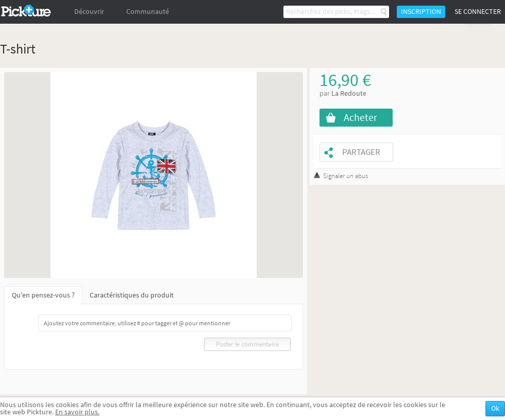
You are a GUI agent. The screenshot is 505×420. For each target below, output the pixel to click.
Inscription (421, 12)
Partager (361, 152)
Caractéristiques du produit (132, 295)
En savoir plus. (77, 412)
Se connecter (478, 12)
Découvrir (89, 12)
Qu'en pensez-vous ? (43, 295)
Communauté (148, 12)
